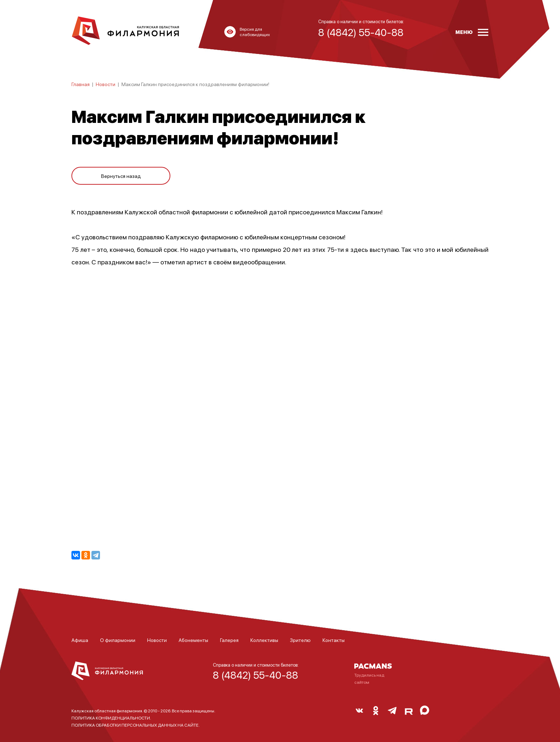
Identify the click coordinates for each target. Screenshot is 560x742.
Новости (106, 84)
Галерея (229, 640)
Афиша (80, 640)
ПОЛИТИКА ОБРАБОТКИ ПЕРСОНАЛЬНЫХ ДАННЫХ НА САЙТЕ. (136, 725)
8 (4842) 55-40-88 (256, 675)
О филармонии (118, 640)
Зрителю (300, 640)
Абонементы (193, 640)
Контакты (334, 640)
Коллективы (264, 640)
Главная (81, 84)
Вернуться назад (121, 172)
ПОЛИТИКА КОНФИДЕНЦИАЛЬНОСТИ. (111, 718)
